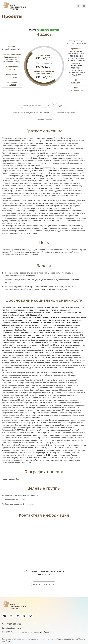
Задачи (61, 105)
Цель (49, 105)
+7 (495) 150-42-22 (12, 622)
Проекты (13, 16)
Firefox (8, 639)
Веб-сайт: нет (44, 572)
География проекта (65, 112)
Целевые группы (43, 118)
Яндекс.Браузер (64, 637)
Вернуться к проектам (44, 582)
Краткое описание (32, 105)
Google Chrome (78, 637)
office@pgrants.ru (11, 626)
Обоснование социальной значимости (31, 112)
